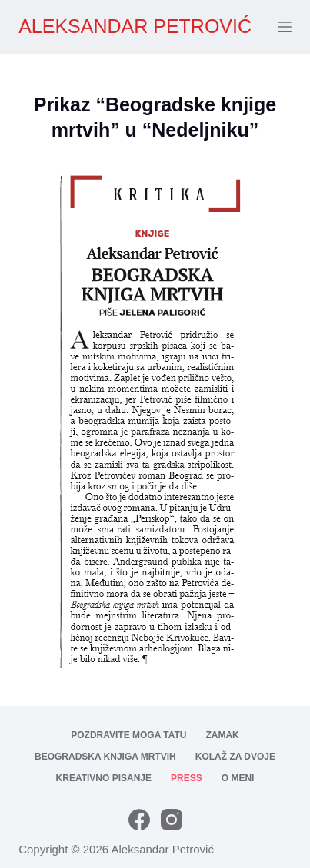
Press (187, 778)
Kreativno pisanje (104, 778)
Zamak (222, 735)
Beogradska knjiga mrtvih (105, 757)
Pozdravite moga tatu (128, 735)
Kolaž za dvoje (235, 757)
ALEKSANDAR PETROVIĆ (135, 26)
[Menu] (285, 27)
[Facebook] (139, 820)
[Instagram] (172, 820)
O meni (238, 778)
